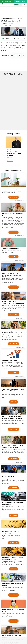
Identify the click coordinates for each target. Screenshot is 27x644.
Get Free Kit (13, 621)
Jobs (5, 16)
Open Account (13, 315)
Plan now (13, 569)
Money (2, 16)
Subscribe (17, 5)
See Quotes (14, 515)
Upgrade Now (14, 429)
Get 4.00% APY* (13, 344)
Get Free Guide (14, 543)
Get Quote (13, 402)
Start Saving (14, 459)
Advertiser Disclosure (20, 201)
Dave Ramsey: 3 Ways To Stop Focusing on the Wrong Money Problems (16, 154)
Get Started (13, 197)
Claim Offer (13, 232)
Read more (10, 161)
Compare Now (14, 488)
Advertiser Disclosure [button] (22, 16)
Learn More (13, 257)
